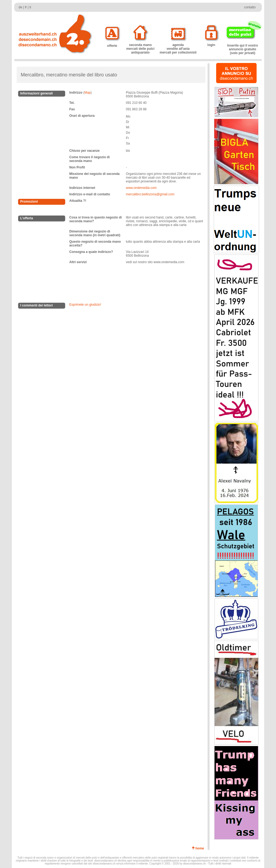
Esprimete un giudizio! (85, 305)
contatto (250, 7)
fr (26, 7)
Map (87, 93)
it (30, 7)
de (20, 7)
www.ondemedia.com (141, 188)
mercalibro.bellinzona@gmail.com (150, 194)
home (201, 848)
